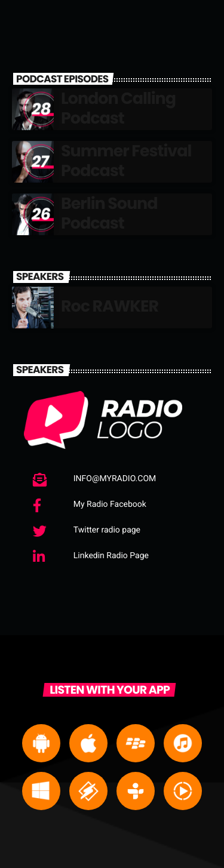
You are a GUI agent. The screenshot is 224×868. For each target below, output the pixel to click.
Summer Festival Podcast (126, 161)
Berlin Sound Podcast (109, 213)
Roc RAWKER (110, 307)
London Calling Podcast (118, 108)
